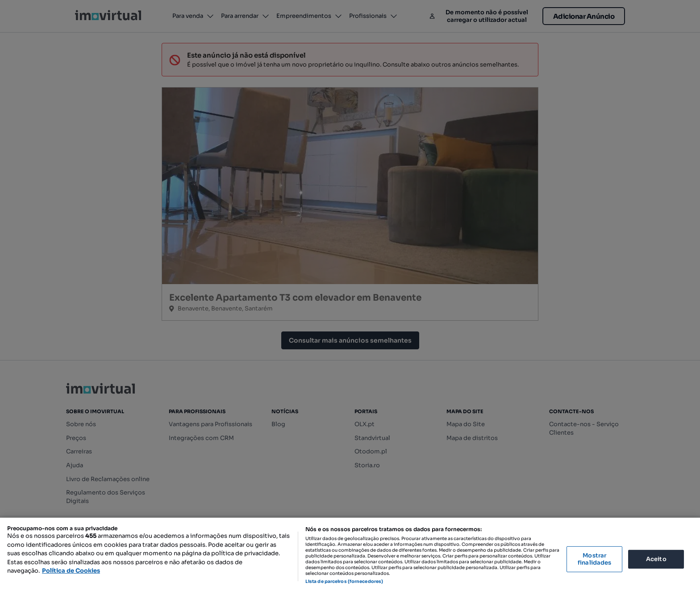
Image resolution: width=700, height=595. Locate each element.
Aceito (656, 559)
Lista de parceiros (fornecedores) (344, 581)
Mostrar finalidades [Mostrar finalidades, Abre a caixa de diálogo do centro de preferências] (594, 559)
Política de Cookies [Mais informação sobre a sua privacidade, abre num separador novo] (71, 571)
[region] (350, 556)
